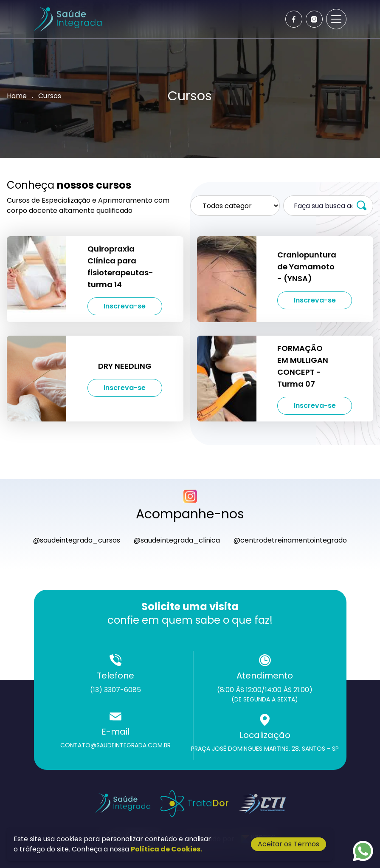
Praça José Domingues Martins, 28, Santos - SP (265, 749)
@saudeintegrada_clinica (177, 540)
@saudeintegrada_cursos (77, 540)
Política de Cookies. (166, 849)
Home (17, 96)
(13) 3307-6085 (115, 690)
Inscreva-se (125, 306)
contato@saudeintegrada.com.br (115, 745)
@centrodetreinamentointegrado (290, 540)
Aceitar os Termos (289, 844)
